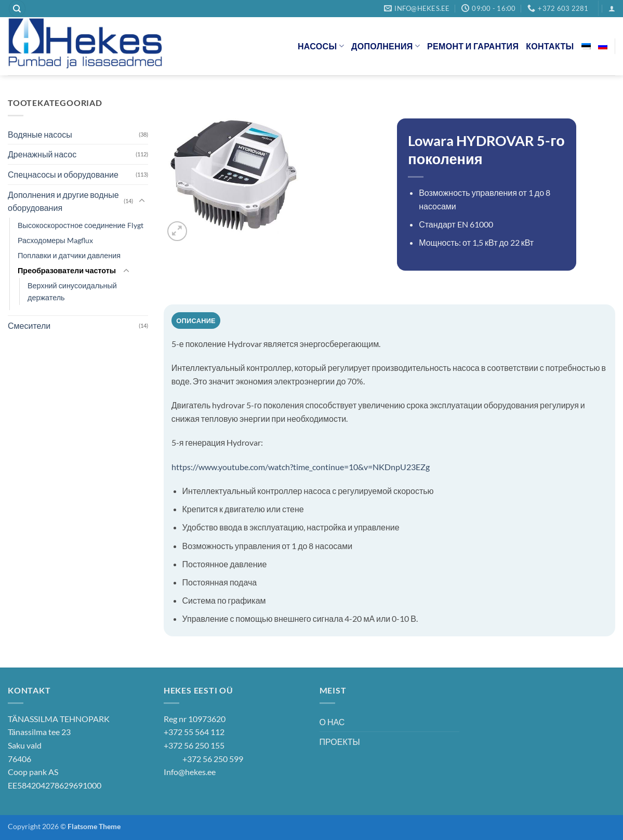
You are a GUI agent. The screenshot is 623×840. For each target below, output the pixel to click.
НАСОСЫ (321, 46)
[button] (612, 9)
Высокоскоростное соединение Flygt (81, 225)
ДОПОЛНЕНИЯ (386, 46)
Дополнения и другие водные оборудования (63, 201)
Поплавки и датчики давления (69, 255)
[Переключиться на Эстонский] (586, 46)
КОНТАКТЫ (550, 46)
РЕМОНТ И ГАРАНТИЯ (473, 46)
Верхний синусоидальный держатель (72, 291)
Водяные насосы (40, 134)
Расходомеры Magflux (55, 240)
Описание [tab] (196, 321)
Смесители (29, 325)
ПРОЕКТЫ (340, 742)
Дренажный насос (42, 154)
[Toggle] (142, 201)
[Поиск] (17, 9)
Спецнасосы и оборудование (63, 174)
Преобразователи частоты (67, 270)
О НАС (332, 722)
